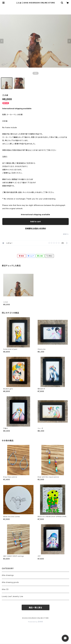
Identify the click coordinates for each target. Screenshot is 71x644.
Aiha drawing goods (10, 582)
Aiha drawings (8, 575)
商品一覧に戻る (36, 608)
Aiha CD (5, 589)
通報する (66, 234)
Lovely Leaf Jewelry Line (13, 596)
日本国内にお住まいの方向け (36, 228)
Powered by (36, 622)
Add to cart (35, 221)
